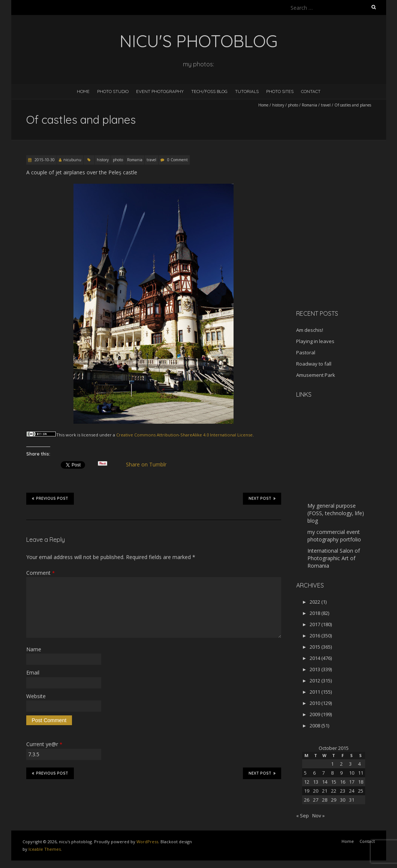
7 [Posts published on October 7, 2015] (323, 773)
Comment (40, 573)
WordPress (147, 842)
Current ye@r (44, 744)
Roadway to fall (314, 364)
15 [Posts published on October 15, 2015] (334, 782)
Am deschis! (310, 330)
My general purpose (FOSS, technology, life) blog (336, 513)
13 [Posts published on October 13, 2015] (316, 782)
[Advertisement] (343, 251)
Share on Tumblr (149, 465)
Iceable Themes (45, 849)
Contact (311, 91)
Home (83, 91)
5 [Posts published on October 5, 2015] (305, 773)
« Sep (303, 816)
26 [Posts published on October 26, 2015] (307, 800)
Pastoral (306, 352)
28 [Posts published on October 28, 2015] (325, 800)
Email (33, 672)
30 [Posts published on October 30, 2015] (343, 800)
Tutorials (247, 91)
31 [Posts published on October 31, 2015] (352, 800)
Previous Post (50, 498)
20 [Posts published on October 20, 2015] (316, 791)
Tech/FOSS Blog (209, 91)
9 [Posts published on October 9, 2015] (341, 773)
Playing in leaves (315, 341)
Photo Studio (113, 91)
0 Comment (178, 160)
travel (326, 105)
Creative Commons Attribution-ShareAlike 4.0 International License (184, 435)
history (278, 105)
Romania (309, 105)
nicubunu (72, 160)
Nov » (318, 816)
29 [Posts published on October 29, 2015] (334, 800)
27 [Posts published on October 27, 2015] (316, 800)
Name (34, 649)
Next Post (262, 498)
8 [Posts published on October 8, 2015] (332, 773)
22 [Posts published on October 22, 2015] (334, 791)
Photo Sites (280, 91)
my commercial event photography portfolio (334, 536)
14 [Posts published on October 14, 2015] (325, 782)
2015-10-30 (44, 160)
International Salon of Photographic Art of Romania (334, 558)
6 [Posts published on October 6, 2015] (314, 773)
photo (293, 105)
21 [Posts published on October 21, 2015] (325, 791)
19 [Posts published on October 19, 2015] (307, 791)
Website (36, 696)
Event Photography (160, 91)
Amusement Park (316, 375)
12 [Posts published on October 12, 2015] (307, 782)
